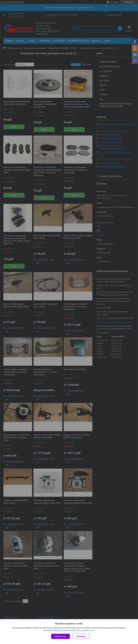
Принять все (60, 636)
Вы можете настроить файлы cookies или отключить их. (68, 630)
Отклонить (81, 636)
